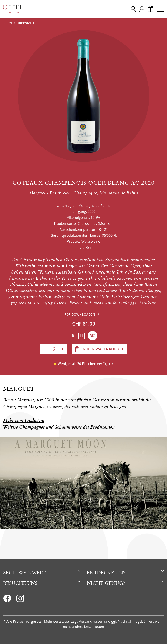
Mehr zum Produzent (24, 420)
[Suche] (133, 9)
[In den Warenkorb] (99, 349)
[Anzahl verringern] (45, 349)
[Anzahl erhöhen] (63, 349)
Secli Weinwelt (24, 573)
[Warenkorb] (150, 9)
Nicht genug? (106, 583)
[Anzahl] (54, 349)
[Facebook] (7, 600)
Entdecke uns (106, 573)
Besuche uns (20, 583)
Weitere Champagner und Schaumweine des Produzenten (59, 427)
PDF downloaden (80, 314)
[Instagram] (20, 600)
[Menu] (160, 9)
